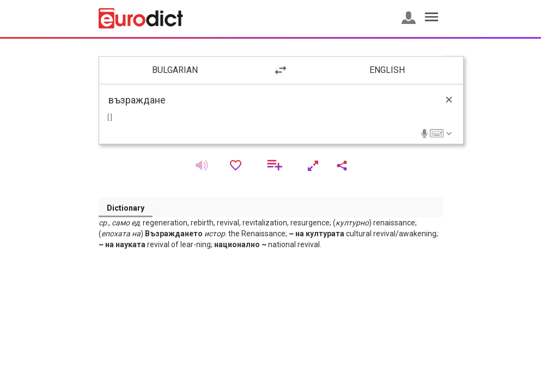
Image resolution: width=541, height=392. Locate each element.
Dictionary (126, 208)
